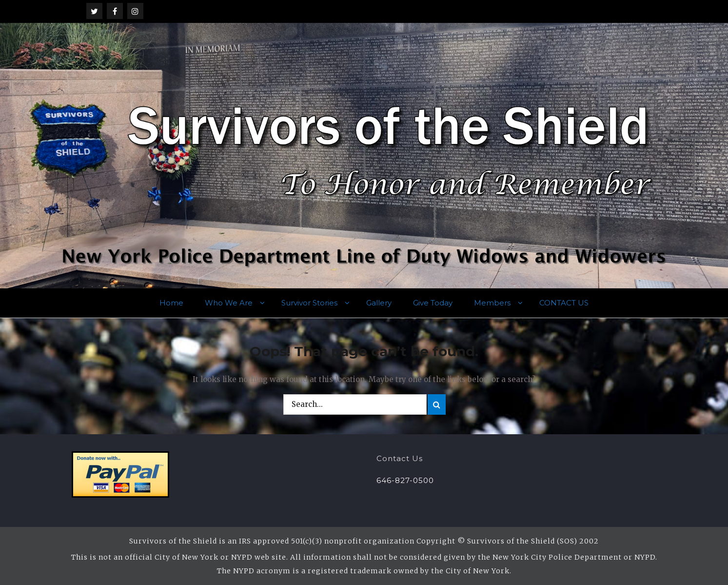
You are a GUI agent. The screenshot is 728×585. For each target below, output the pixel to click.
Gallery (379, 303)
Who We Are (229, 303)
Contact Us (400, 458)
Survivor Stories (309, 303)
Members (492, 303)
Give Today (433, 303)
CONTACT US (564, 303)
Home (171, 303)
